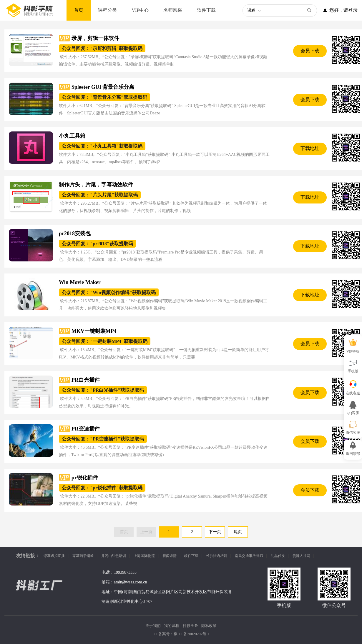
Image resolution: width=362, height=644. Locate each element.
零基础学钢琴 (83, 556)
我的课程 (172, 626)
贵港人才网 (301, 556)
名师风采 (173, 10)
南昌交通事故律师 (249, 556)
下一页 (215, 532)
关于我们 (153, 626)
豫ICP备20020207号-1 (192, 634)
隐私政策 (209, 626)
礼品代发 (278, 556)
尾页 (238, 532)
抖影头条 (190, 626)
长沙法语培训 (217, 556)
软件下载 (206, 10)
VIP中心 (140, 10)
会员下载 (310, 51)
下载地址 (310, 148)
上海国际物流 (144, 556)
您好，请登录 (337, 10)
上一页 (146, 532)
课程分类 (107, 10)
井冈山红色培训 (114, 556)
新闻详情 (170, 556)
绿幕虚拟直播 (54, 556)
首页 (79, 10)
